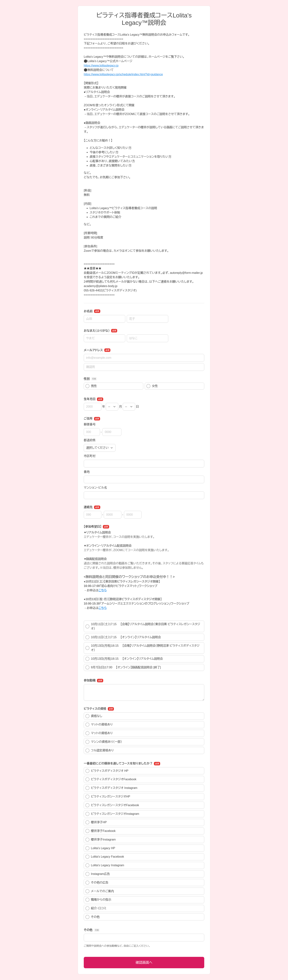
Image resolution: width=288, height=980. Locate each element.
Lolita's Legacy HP (100, 848)
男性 (91, 386)
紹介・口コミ (96, 908)
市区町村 (90, 456)
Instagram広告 (98, 874)
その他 (92, 917)
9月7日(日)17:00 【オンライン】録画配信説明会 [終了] (123, 667)
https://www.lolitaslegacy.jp (101, 66)
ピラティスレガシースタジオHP (108, 797)
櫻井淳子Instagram (101, 840)
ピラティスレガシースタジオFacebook (112, 805)
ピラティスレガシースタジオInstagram (112, 814)
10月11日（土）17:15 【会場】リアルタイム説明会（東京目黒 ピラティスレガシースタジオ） (143, 626)
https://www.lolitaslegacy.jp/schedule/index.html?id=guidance (123, 74)
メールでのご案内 (100, 891)
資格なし (94, 716)
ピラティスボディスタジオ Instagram (111, 788)
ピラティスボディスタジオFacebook (111, 779)
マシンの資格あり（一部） (104, 742)
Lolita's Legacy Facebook (105, 857)
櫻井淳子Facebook (100, 831)
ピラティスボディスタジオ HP (107, 771)
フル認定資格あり (100, 750)
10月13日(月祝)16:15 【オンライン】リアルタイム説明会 (124, 659)
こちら (103, 590)
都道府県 (90, 440)
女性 (152, 386)
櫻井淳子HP (96, 822)
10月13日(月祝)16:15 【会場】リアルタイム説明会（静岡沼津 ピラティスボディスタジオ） (142, 648)
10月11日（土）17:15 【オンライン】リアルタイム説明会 (123, 637)
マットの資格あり (99, 725)
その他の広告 (97, 883)
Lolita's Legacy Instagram (105, 865)
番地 (87, 472)
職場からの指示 (98, 900)
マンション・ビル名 (95, 488)
